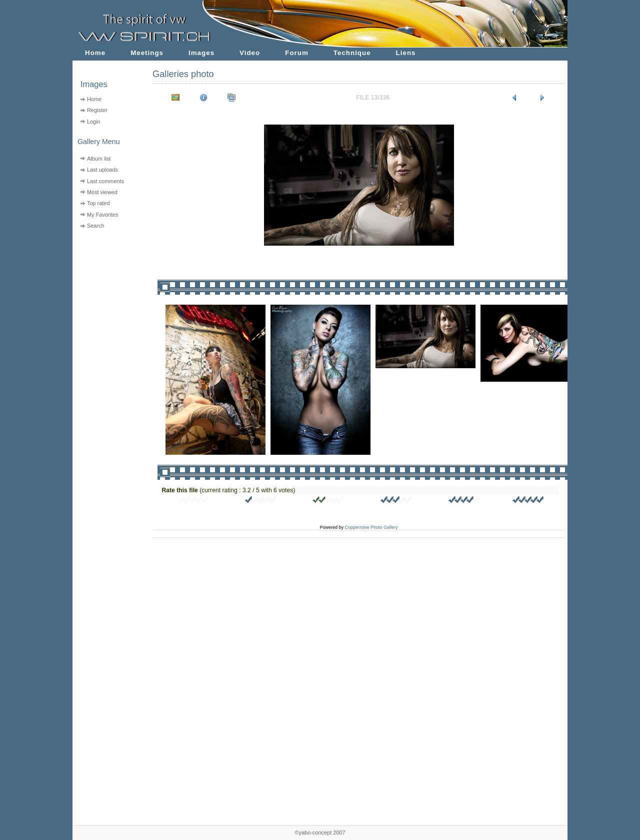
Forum (297, 53)
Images (201, 53)
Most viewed (102, 192)
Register (97, 110)
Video (250, 53)
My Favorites (103, 215)
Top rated (98, 203)
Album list (99, 159)
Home (95, 53)
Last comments (105, 181)
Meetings (147, 53)
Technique (352, 53)
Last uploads (102, 170)
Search (96, 226)
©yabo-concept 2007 (320, 832)
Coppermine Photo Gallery (371, 527)
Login (94, 122)
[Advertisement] (106, 295)
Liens (406, 53)
